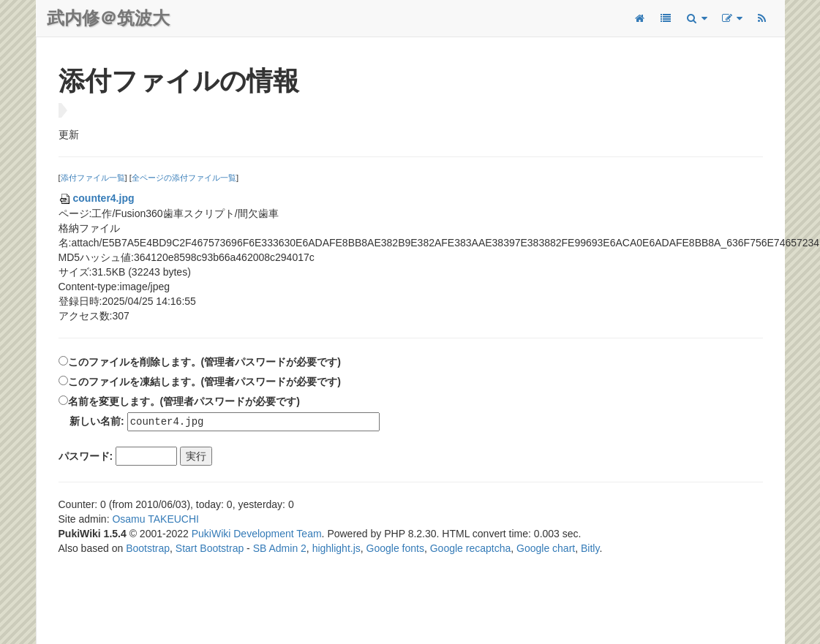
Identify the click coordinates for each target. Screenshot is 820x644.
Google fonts (395, 549)
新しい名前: (97, 422)
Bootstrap (148, 549)
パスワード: (86, 457)
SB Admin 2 (280, 549)
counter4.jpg (97, 198)
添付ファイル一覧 (93, 178)
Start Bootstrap (210, 549)
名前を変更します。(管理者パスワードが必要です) (184, 401)
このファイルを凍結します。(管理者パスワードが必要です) (204, 382)
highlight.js (336, 549)
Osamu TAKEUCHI (155, 520)
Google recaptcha (471, 549)
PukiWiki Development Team (257, 534)
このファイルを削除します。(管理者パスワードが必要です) (204, 362)
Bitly (590, 549)
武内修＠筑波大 (108, 18)
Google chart (546, 549)
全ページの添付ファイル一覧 (184, 178)
